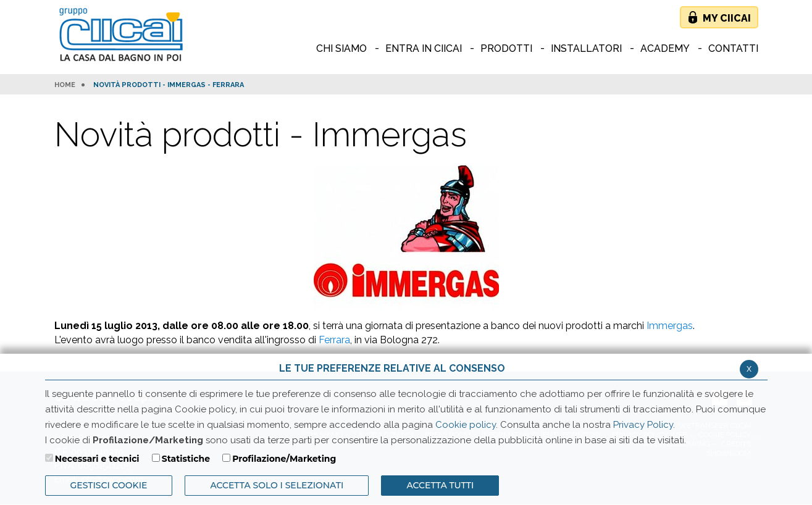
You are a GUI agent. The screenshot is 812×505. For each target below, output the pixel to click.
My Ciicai (727, 18)
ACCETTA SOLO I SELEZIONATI (277, 485)
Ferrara (334, 340)
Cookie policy (466, 425)
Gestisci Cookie (109, 485)
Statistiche (186, 459)
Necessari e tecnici (97, 459)
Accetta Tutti (440, 485)
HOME (65, 85)
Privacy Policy (643, 425)
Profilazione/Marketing (284, 459)
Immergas (670, 326)
